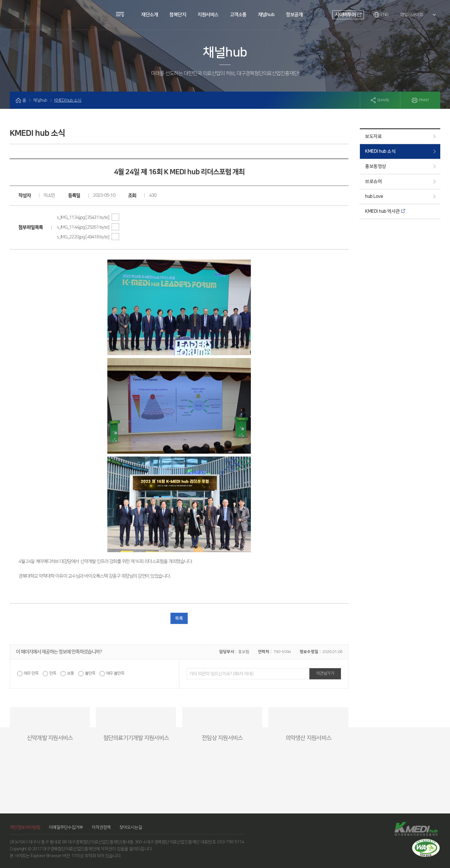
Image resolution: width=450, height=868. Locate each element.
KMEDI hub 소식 (380, 151)
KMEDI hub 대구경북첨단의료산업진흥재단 (41, 12)
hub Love (374, 196)
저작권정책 (101, 827)
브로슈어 (373, 181)
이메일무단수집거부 (66, 827)
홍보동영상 (376, 166)
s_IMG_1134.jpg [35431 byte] (84, 217)
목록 (179, 618)
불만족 (90, 673)
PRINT (424, 100)
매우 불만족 (115, 673)
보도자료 (373, 136)
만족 (53, 673)
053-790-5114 (231, 842)
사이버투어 (345, 15)
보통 (71, 673)
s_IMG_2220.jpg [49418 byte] (84, 237)
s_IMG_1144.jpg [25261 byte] (84, 227)
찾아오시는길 (131, 827)
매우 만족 (31, 673)
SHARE (383, 100)
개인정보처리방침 (25, 827)
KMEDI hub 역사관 (382, 211)
